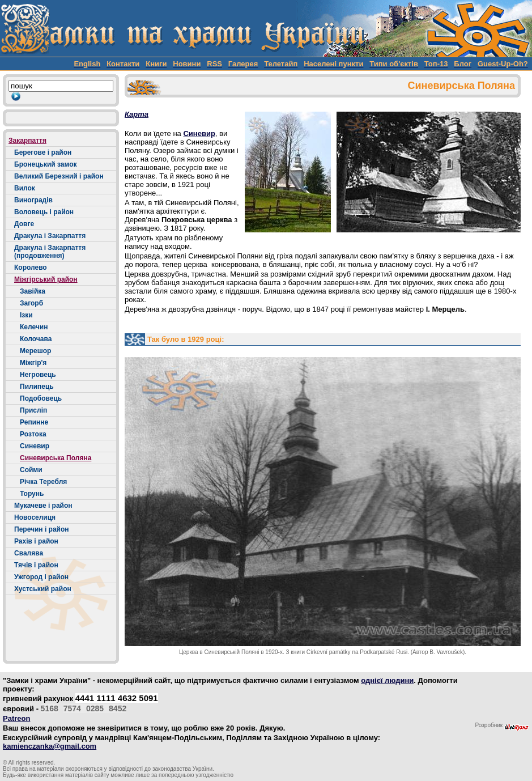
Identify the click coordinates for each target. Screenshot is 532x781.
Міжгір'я (33, 363)
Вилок (25, 188)
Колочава (36, 339)
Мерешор (35, 351)
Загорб (31, 303)
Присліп (33, 410)
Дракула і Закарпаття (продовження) (50, 252)
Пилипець (37, 387)
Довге (24, 224)
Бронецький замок (46, 164)
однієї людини (387, 680)
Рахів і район (36, 541)
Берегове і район (43, 152)
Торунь (32, 494)
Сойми (31, 470)
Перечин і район (42, 529)
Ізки (26, 315)
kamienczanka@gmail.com (50, 746)
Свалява (29, 553)
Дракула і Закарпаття (50, 236)
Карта (137, 114)
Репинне (34, 422)
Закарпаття (27, 141)
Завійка (33, 291)
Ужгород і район (41, 577)
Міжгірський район (46, 279)
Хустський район (43, 589)
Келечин (34, 327)
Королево (31, 268)
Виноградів (33, 200)
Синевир (35, 446)
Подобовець (41, 398)
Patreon (16, 718)
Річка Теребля (43, 482)
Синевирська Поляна (56, 458)
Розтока (33, 434)
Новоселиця (35, 517)
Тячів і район (36, 565)
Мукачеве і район (43, 506)
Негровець (38, 375)
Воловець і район (44, 212)
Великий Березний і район (59, 176)
